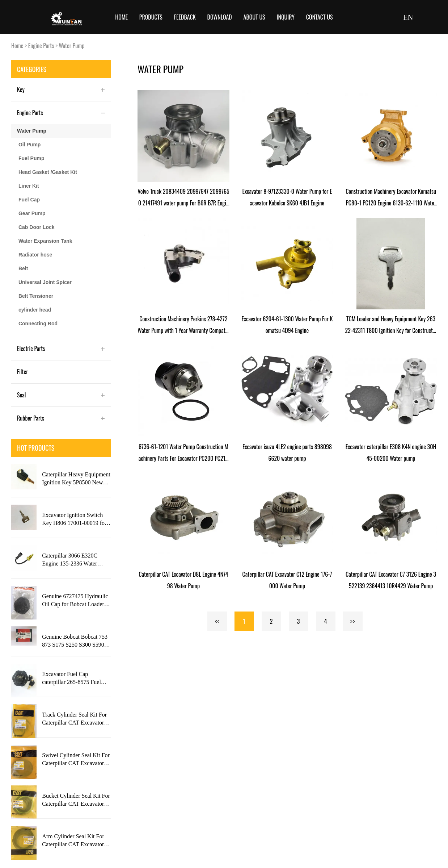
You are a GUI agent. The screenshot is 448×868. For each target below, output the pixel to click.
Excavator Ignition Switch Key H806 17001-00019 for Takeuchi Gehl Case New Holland (74, 519)
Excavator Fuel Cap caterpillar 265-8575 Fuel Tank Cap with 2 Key (71, 679)
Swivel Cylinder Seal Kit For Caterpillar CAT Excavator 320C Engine (76, 760)
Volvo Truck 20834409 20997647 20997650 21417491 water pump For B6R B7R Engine (183, 198)
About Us (254, 17)
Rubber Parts (31, 418)
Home (121, 17)
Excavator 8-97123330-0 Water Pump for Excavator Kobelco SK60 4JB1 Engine (287, 197)
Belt (23, 268)
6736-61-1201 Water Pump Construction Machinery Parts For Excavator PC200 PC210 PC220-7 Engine (183, 453)
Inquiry (286, 17)
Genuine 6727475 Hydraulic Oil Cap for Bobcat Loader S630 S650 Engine (75, 601)
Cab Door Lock (37, 227)
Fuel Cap (29, 200)
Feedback (185, 17)
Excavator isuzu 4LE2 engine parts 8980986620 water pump (287, 452)
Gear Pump (32, 213)
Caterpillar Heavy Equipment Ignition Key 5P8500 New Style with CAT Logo (76, 479)
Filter (22, 372)
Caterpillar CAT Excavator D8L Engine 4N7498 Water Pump (183, 580)
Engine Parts (41, 46)
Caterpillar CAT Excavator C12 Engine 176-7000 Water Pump (287, 580)
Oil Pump (29, 145)
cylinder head (35, 310)
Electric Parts (31, 349)
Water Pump (72, 46)
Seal (22, 395)
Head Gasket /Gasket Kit (48, 172)
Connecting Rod (38, 324)
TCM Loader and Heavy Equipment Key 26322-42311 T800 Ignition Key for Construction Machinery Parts (391, 325)
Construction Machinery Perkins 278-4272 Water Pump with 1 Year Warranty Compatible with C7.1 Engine (183, 325)
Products (151, 17)
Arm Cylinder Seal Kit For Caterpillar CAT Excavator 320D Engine (73, 841)
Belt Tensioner (36, 296)
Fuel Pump (31, 158)
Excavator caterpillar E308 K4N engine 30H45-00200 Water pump (391, 452)
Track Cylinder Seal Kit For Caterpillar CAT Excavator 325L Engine (74, 719)
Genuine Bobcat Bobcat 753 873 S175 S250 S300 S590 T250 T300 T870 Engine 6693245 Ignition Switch (75, 641)
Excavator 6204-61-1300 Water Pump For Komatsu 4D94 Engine (287, 325)
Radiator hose (35, 255)
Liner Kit (29, 186)
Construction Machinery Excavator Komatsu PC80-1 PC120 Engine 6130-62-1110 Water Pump (391, 198)
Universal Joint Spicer (45, 282)
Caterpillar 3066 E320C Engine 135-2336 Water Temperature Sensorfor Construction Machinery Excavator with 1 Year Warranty (70, 560)
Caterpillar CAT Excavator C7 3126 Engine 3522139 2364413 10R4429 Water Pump (391, 580)
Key (21, 89)
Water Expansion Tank (45, 241)
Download (220, 17)
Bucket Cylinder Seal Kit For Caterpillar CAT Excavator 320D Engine (76, 800)
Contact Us (320, 17)
